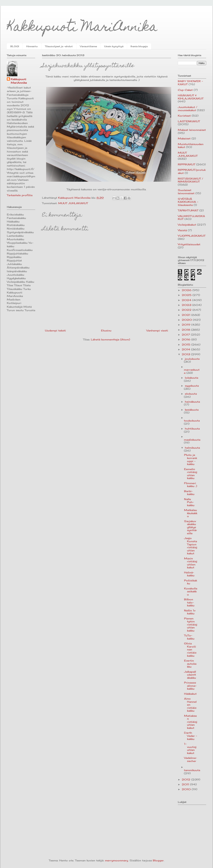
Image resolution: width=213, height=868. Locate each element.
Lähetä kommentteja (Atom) (110, 339)
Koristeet (184, 116)
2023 (187, 305)
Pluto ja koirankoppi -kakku (191, 459)
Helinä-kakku (189, 574)
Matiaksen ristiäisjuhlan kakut (191, 722)
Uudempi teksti (55, 330)
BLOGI (15, 46)
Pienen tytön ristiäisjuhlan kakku (191, 624)
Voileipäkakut (187, 225)
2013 (186, 354)
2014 (186, 349)
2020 (187, 320)
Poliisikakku (191, 582)
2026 (187, 290)
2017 (186, 335)
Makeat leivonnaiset (192, 130)
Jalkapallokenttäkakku (190, 675)
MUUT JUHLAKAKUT (73, 203)
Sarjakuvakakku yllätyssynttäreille (191, 527)
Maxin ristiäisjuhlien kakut (191, 563)
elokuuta (191, 394)
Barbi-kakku (189, 493)
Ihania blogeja (139, 46)
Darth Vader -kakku (191, 736)
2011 (186, 784)
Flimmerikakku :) (191, 485)
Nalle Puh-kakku (189, 502)
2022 (187, 310)
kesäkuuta (192, 410)
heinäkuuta (192, 402)
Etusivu (106, 330)
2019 (187, 325)
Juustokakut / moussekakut (187, 109)
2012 (187, 779)
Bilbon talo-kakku (189, 602)
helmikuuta (192, 448)
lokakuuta (192, 378)
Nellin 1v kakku (190, 612)
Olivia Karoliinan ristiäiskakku (190, 649)
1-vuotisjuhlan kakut (190, 748)
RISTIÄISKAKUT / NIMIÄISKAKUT (190, 180)
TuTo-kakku (189, 637)
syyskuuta (192, 386)
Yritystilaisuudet (189, 244)
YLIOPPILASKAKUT (192, 236)
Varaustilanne (88, 46)
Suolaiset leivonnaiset (186, 192)
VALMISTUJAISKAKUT (191, 218)
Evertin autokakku (190, 664)
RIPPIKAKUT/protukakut (192, 171)
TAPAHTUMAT (188, 210)
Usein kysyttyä (114, 46)
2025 (187, 295)
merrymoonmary (116, 860)
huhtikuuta (192, 429)
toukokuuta (192, 421)
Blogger (158, 860)
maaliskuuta (192, 440)
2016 (187, 339)
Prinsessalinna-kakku (190, 686)
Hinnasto (32, 46)
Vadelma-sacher (190, 759)
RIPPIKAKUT (187, 164)
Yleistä (182, 230)
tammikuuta (192, 770)
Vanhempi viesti (157, 330)
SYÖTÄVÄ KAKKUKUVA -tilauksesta (188, 202)
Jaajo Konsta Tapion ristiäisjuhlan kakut (191, 546)
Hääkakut (190, 694)
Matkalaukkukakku (191, 513)
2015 (187, 345)
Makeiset (184, 138)
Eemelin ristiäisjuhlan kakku (191, 474)
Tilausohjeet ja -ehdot (59, 46)
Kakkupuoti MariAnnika (82, 28)
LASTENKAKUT (189, 121)
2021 (187, 315)
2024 (187, 300)
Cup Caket (185, 90)
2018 (186, 330)
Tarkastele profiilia (20, 195)
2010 (187, 789)
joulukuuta (192, 359)
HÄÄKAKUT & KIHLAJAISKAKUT (191, 97)
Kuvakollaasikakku (191, 591)
